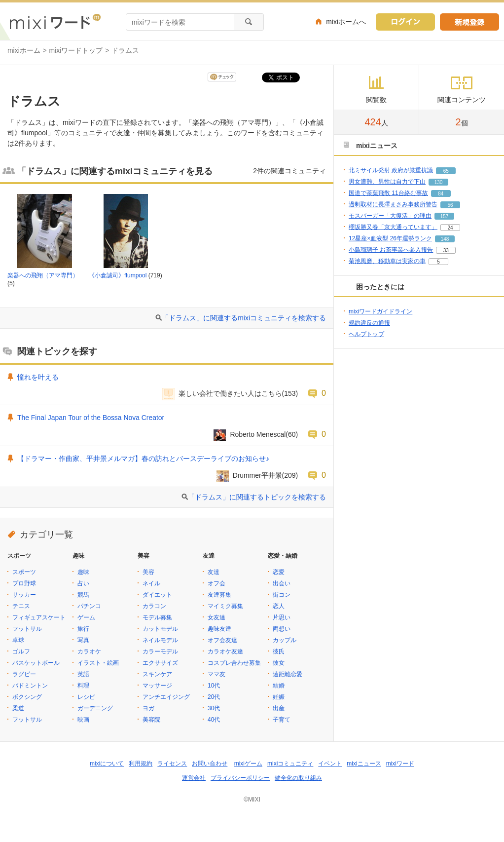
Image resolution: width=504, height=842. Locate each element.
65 (446, 171)
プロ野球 (24, 583)
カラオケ (89, 651)
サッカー (24, 595)
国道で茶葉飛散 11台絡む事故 (388, 193)
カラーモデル (160, 651)
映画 (83, 720)
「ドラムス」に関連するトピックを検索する (257, 497)
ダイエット (157, 595)
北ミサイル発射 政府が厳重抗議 (391, 170)
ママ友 (216, 674)
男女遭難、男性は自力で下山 (387, 182)
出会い (282, 583)
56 (450, 205)
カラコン (154, 606)
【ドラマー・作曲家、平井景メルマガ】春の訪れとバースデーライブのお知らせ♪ (143, 459)
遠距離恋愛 (288, 674)
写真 (83, 640)
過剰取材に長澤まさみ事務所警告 (393, 204)
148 (445, 239)
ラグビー (24, 674)
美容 (148, 572)
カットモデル (160, 629)
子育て (282, 720)
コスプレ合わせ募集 (234, 663)
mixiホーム (24, 50)
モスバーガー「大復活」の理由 (390, 216)
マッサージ (157, 686)
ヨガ (148, 708)
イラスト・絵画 (98, 663)
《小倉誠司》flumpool (118, 275)
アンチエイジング (166, 697)
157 (445, 216)
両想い (282, 629)
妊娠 (279, 697)
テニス (21, 606)
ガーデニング (95, 708)
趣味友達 (219, 629)
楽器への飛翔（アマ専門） (43, 275)
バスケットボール (36, 663)
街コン (282, 595)
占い (83, 583)
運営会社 (194, 778)
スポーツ (24, 572)
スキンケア (157, 674)
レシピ (86, 697)
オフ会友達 (222, 640)
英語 (83, 674)
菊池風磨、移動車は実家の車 (387, 261)
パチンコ (89, 606)
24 (450, 228)
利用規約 (141, 764)
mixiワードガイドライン (380, 311)
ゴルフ (21, 651)
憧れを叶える (38, 377)
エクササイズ (160, 663)
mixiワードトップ (76, 50)
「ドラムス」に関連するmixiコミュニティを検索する (244, 318)
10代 (214, 686)
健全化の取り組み (298, 778)
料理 (83, 686)
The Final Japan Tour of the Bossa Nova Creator (91, 418)
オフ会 (216, 583)
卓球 (18, 640)
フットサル (27, 629)
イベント (330, 764)
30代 (214, 708)
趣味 (83, 572)
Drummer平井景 (257, 475)
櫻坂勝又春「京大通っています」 (393, 227)
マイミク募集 (225, 606)
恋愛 (279, 572)
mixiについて (107, 764)
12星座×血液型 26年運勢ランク (390, 238)
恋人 (279, 606)
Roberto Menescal (258, 434)
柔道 (18, 708)
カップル (285, 640)
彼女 (279, 663)
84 (441, 194)
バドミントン (30, 686)
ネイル (151, 583)
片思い (282, 617)
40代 (214, 720)
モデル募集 (157, 617)
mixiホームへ (346, 22)
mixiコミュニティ (290, 764)
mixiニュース (364, 764)
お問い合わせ (210, 764)
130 (439, 182)
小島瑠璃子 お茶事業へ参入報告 (391, 250)
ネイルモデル (160, 640)
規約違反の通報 (369, 323)
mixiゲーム (248, 764)
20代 (214, 697)
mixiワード (400, 764)
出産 (279, 708)
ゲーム (86, 617)
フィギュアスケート (39, 617)
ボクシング (27, 697)
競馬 (83, 595)
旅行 (83, 629)
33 (446, 250)
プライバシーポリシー (240, 778)
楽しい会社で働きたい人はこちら (230, 393)
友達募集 (219, 595)
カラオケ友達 (225, 651)
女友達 (216, 617)
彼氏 (279, 651)
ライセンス (172, 764)
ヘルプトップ (366, 334)
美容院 (151, 720)
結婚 (279, 686)
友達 (214, 572)
